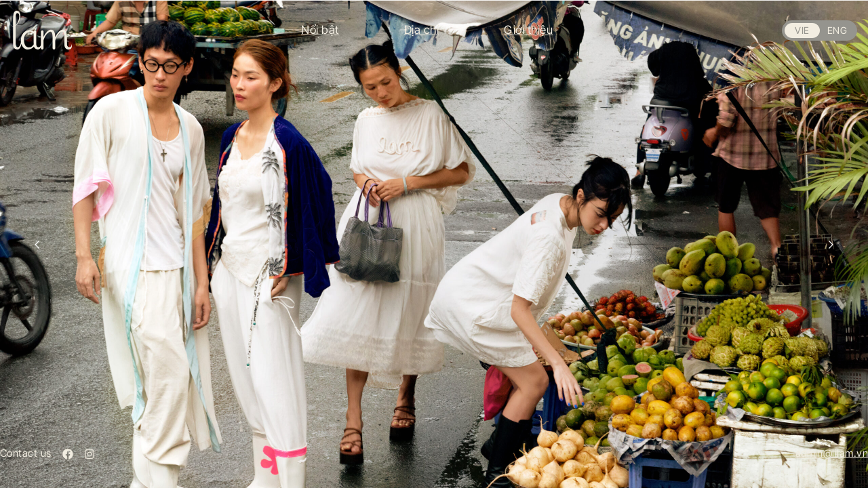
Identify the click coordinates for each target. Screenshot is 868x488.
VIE (802, 30)
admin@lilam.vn (832, 453)
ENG (837, 30)
